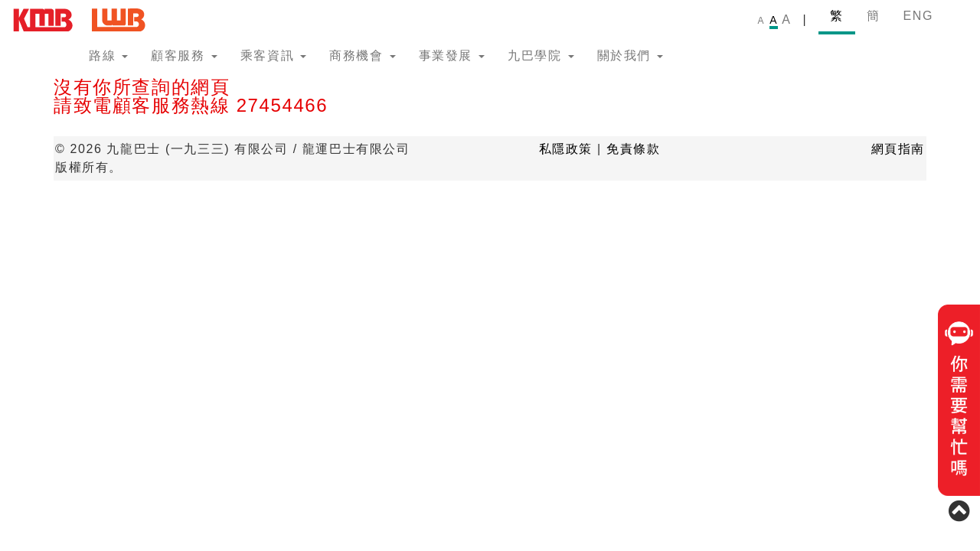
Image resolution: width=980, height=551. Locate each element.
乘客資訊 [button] (273, 55)
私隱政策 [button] (566, 149)
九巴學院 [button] (541, 55)
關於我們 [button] (630, 55)
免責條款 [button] (633, 149)
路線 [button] (108, 55)
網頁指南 (898, 149)
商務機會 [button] (362, 55)
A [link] (761, 21)
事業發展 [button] (452, 55)
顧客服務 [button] (184, 55)
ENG (918, 16)
